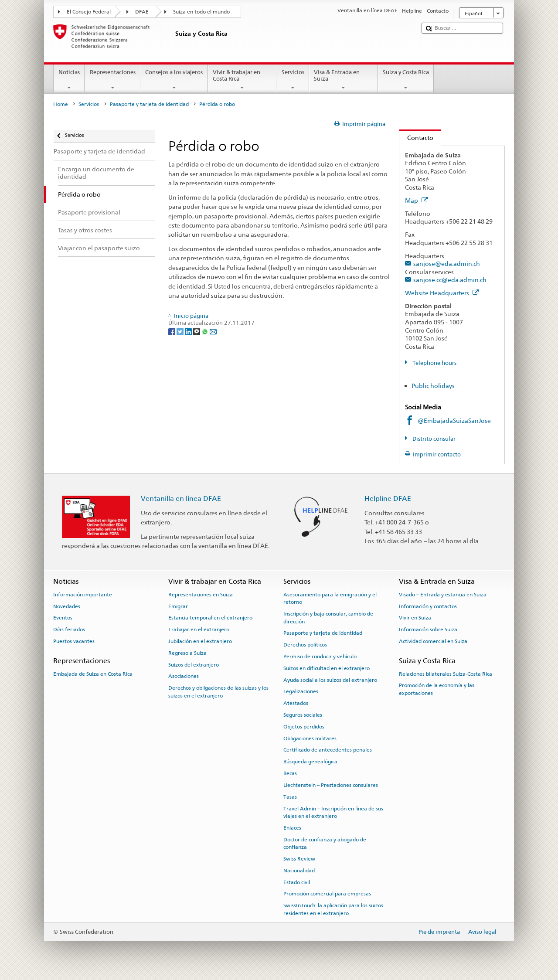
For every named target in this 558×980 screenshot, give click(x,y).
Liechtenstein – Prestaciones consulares (331, 785)
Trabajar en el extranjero (199, 630)
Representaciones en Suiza (201, 595)
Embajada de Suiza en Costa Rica (93, 674)
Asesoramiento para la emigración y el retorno (330, 598)
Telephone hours (434, 363)
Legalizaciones (301, 691)
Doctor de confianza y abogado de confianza (325, 843)
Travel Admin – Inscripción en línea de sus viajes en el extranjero (333, 812)
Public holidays (433, 386)
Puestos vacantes (74, 641)
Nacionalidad (299, 871)
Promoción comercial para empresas (327, 894)
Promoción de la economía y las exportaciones (437, 689)
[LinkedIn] (189, 331)
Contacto (416, 138)
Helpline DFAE (388, 499)
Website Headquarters (442, 293)
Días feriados (69, 630)
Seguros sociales (303, 715)
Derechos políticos (305, 645)
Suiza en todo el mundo (201, 12)
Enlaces (292, 828)
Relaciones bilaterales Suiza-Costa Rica (446, 674)
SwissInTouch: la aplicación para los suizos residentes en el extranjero (333, 909)
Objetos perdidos (304, 727)
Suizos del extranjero (194, 664)
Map (417, 200)
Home (61, 104)
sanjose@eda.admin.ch (447, 264)
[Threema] (197, 331)
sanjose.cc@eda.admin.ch (450, 280)
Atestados (296, 703)
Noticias (69, 80)
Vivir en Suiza (415, 618)
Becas (290, 773)
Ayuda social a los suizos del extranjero (330, 680)
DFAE (142, 12)
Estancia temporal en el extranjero (210, 618)
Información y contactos (428, 606)
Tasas (290, 797)
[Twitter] (181, 331)
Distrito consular (433, 439)
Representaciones (112, 80)
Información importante (83, 595)
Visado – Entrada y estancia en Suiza (443, 595)
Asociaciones (184, 676)
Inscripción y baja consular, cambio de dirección (328, 618)
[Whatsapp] (206, 331)
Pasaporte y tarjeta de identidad (149, 104)
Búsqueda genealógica (310, 762)
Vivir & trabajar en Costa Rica (242, 80)
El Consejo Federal (89, 12)
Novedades (67, 606)
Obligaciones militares (310, 738)
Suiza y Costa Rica (406, 80)
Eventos (63, 618)
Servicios (293, 80)
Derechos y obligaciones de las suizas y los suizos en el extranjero (218, 692)
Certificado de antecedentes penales (328, 750)
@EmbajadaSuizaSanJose (454, 420)
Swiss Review (299, 859)
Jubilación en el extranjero (200, 641)
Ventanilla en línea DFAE (181, 499)
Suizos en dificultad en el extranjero (327, 668)
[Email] (213, 331)
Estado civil (297, 882)
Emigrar (178, 606)
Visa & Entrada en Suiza (344, 80)
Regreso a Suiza (187, 653)
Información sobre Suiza (428, 630)
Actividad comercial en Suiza (433, 641)
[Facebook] (172, 331)
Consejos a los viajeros (174, 80)
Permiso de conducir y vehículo (320, 657)
